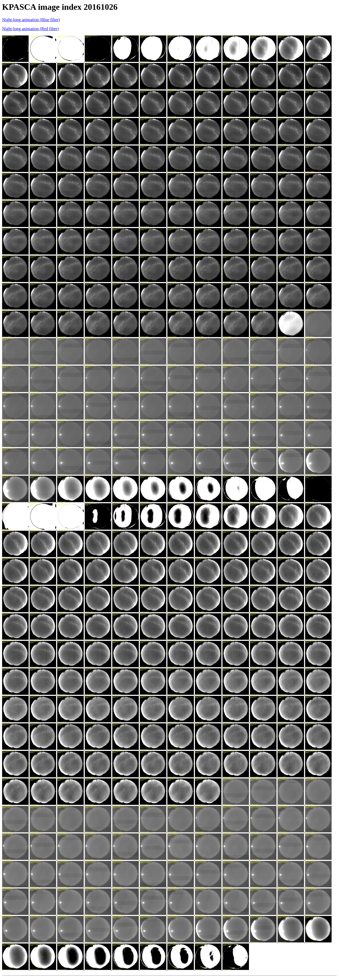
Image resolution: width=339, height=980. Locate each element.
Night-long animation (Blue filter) (31, 20)
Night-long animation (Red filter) (30, 29)
